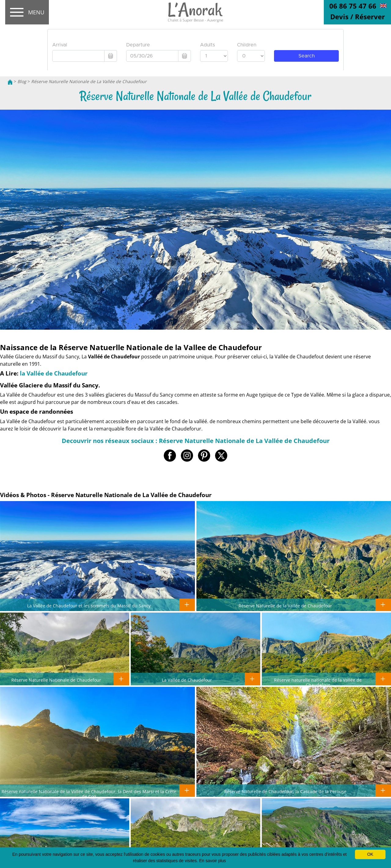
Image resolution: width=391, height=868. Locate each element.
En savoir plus (213, 861)
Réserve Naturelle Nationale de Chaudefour (56, 680)
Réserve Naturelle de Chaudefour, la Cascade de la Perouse (285, 791)
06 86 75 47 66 (353, 6)
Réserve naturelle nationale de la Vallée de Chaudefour (318, 682)
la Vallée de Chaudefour (54, 373)
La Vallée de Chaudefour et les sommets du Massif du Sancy (89, 606)
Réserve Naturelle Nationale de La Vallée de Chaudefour (89, 81)
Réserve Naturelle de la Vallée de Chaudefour (285, 606)
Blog (22, 81)
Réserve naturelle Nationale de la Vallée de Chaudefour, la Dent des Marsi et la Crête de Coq (89, 794)
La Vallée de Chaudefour (187, 680)
